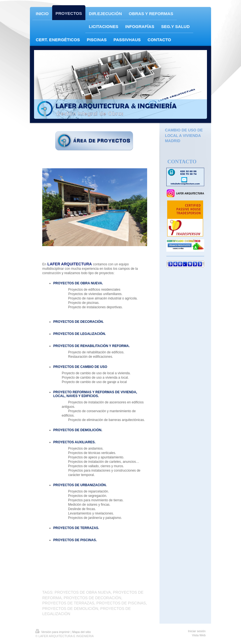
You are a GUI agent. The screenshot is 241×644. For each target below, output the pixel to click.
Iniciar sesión (197, 631)
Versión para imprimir (53, 632)
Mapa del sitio (82, 632)
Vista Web (199, 635)
